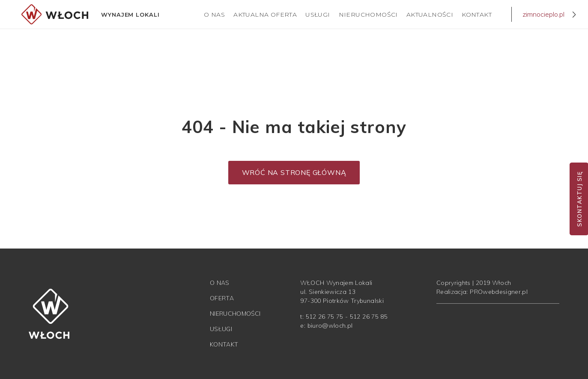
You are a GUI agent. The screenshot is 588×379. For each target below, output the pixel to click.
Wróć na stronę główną (294, 172)
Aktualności (430, 15)
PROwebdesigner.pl (499, 292)
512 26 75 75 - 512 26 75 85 (347, 317)
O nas (214, 15)
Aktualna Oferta (265, 15)
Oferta (222, 298)
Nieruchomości (368, 15)
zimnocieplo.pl (543, 14)
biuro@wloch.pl (330, 326)
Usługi (318, 15)
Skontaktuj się (579, 199)
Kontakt (477, 15)
